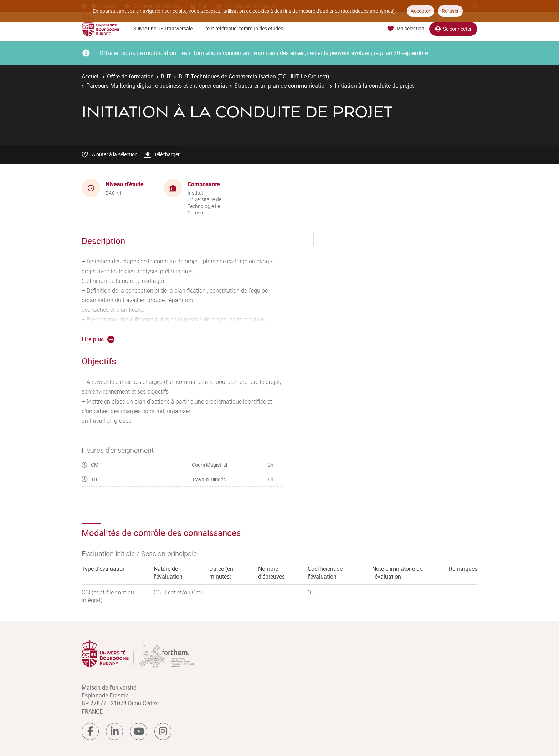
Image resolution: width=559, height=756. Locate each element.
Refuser (450, 11)
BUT (166, 76)
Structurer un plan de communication (281, 86)
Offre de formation (130, 76)
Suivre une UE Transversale (163, 28)
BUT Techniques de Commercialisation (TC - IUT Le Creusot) (254, 76)
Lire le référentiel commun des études (242, 28)
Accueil (91, 76)
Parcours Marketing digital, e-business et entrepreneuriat (157, 86)
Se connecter (453, 29)
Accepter (420, 11)
